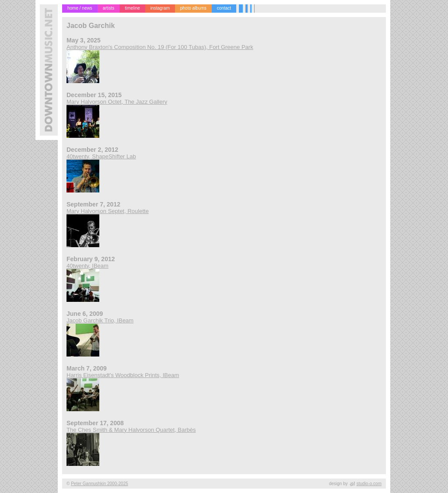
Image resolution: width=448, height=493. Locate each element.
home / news (80, 8)
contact (224, 8)
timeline (132, 8)
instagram (160, 8)
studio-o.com (369, 484)
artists (109, 8)
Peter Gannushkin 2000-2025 (100, 484)
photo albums (193, 8)
